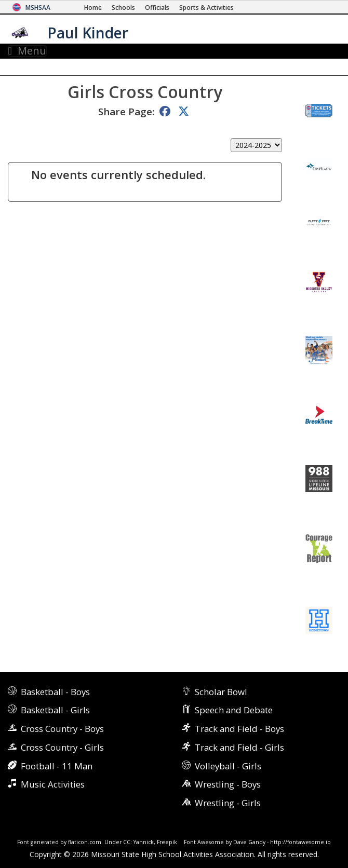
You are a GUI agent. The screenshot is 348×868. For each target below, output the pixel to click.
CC (127, 842)
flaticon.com (85, 842)
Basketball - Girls (55, 710)
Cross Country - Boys (62, 729)
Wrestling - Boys (228, 784)
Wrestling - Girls (228, 803)
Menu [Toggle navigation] (27, 51)
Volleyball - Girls (228, 766)
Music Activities (53, 784)
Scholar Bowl (221, 692)
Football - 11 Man (57, 766)
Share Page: (126, 111)
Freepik (167, 842)
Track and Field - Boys (239, 729)
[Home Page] (93, 8)
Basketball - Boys (55, 692)
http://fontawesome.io (300, 842)
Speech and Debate (234, 710)
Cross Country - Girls (62, 747)
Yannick (144, 842)
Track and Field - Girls (239, 747)
